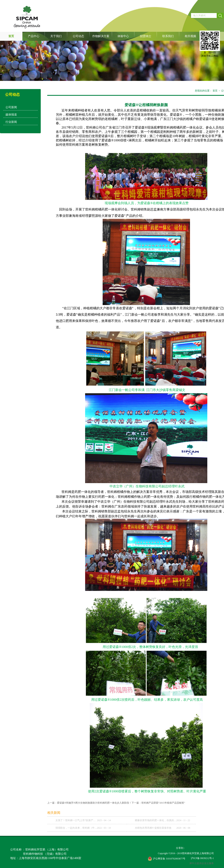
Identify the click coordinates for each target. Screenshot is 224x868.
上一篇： (89, 803)
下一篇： (158, 803)
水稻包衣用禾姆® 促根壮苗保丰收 (153, 828)
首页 (11, 36)
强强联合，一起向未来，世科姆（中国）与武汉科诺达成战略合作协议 (76, 828)
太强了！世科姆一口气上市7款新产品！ (76, 820)
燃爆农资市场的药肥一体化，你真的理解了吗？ (156, 820)
